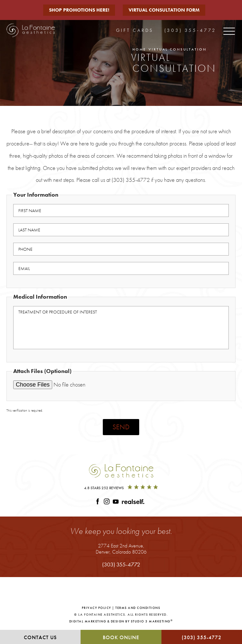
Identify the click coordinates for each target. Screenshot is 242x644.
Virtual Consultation (178, 49)
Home (139, 49)
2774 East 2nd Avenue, (121, 549)
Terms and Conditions (138, 608)
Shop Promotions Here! (79, 10)
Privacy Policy (97, 608)
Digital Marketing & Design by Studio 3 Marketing (121, 621)
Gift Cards (135, 30)
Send (121, 427)
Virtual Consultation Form (164, 10)
